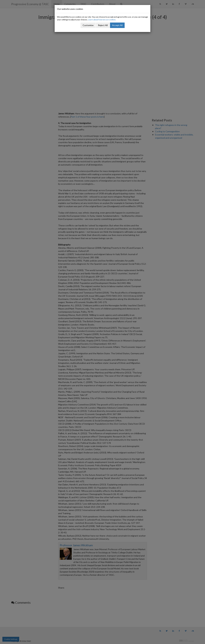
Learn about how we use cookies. (102, 20)
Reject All (103, 25)
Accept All (117, 25)
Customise (88, 25)
